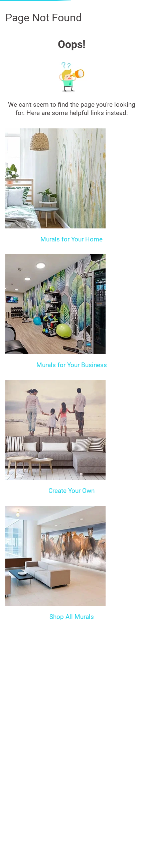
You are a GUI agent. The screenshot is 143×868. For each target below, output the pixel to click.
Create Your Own (71, 491)
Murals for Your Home (71, 239)
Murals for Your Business (72, 365)
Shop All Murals (72, 617)
